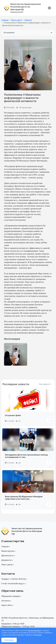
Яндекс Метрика (34, 630)
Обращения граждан (11, 596)
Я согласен (9, 640)
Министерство (9, 551)
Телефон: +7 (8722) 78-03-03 (14, 579)
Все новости (46, 384)
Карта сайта (7, 605)
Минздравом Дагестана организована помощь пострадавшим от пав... (26, 456)
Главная (5, 20)
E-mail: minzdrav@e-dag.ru (14, 584)
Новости (28, 20)
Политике (38, 635)
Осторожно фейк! (13, 415)
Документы (7, 560)
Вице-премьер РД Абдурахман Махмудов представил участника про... (24, 498)
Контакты (6, 601)
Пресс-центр (16, 20)
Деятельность (8, 556)
